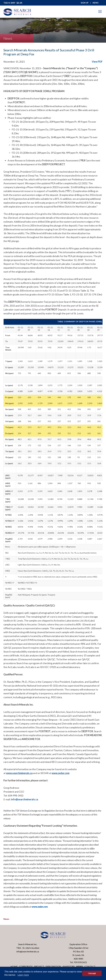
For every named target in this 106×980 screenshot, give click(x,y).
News (6, 919)
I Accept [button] (92, 973)
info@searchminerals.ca (25, 799)
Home (14, 966)
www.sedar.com (61, 773)
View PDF (97, 62)
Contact (90, 966)
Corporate (26, 966)
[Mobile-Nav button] (100, 11)
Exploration (53, 966)
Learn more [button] (23, 975)
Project (39, 966)
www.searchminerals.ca (19, 773)
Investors (69, 966)
